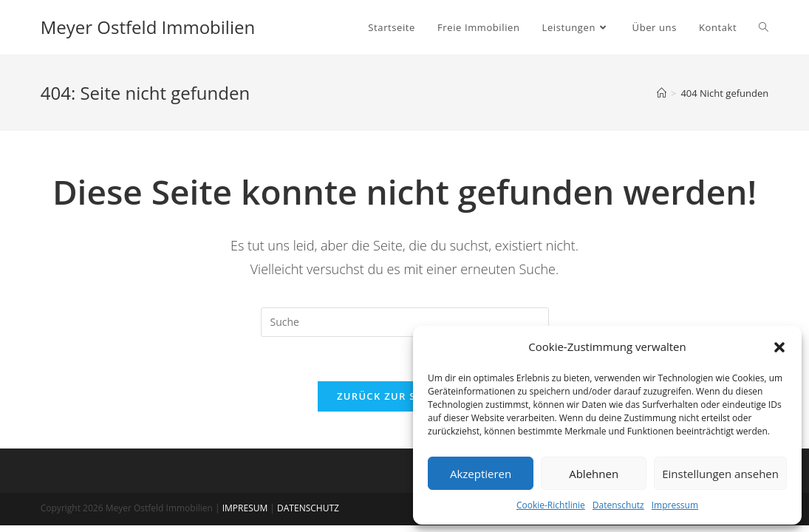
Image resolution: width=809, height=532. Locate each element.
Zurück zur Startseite (404, 396)
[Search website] (764, 27)
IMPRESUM (245, 508)
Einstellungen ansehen (720, 474)
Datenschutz (618, 505)
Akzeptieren (481, 474)
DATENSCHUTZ (308, 508)
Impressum (675, 505)
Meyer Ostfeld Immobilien (148, 27)
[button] (779, 347)
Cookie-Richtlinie (551, 505)
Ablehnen (594, 474)
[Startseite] (662, 93)
